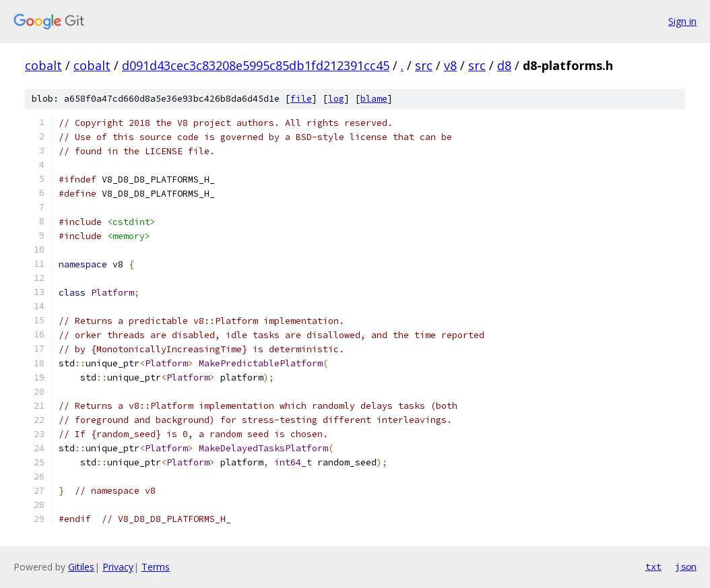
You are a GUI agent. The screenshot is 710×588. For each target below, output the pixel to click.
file (301, 99)
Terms (156, 567)
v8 (450, 65)
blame (374, 99)
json (686, 566)
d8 (504, 65)
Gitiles (81, 567)
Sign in (682, 21)
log (336, 99)
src (424, 65)
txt (653, 566)
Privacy (118, 567)
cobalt (43, 65)
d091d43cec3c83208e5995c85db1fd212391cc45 (256, 65)
